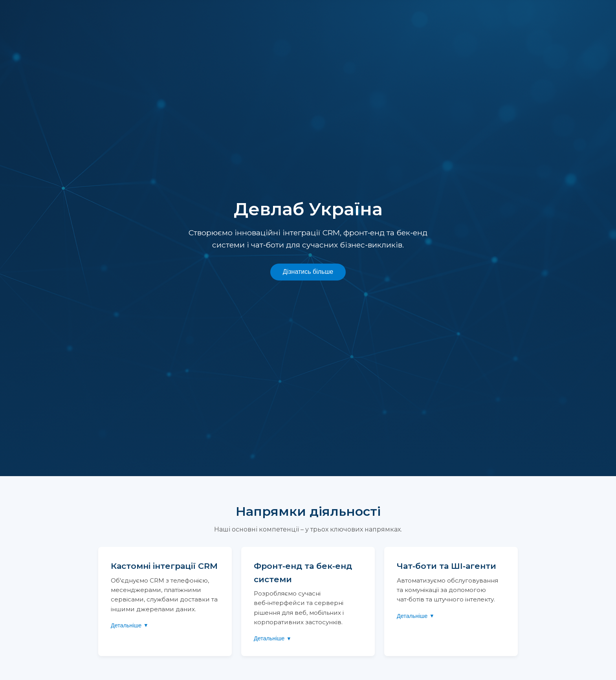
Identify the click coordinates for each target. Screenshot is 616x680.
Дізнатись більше (308, 272)
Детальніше (126, 625)
